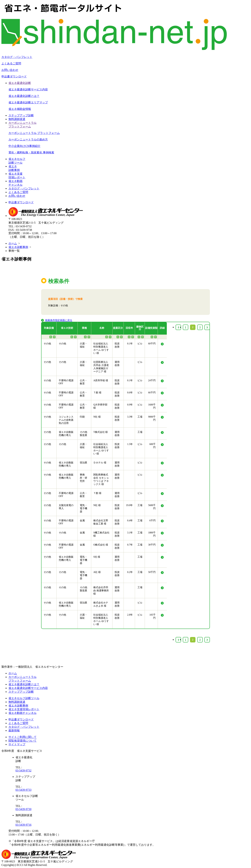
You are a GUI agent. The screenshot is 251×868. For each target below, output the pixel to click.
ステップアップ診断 (21, 115)
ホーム (13, 243)
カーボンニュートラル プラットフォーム (34, 133)
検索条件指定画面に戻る (59, 320)
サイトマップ (17, 744)
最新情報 (14, 730)
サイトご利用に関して (22, 737)
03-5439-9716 (23, 825)
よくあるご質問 (11, 63)
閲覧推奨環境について (22, 741)
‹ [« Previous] (178, 640)
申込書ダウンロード (14, 76)
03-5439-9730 (23, 809)
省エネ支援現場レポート (24, 709)
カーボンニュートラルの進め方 (28, 139)
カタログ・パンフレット (17, 57)
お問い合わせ (10, 70)
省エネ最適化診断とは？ (24, 96)
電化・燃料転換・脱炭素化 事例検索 (31, 152)
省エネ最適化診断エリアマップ (28, 102)
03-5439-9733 (23, 790)
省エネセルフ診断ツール (24, 698)
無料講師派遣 (17, 119)
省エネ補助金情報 (20, 109)
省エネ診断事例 (18, 247)
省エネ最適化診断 (20, 83)
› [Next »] (207, 640)
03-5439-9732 (23, 770)
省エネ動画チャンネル (22, 713)
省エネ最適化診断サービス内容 (28, 89)
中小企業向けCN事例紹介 (24, 146)
